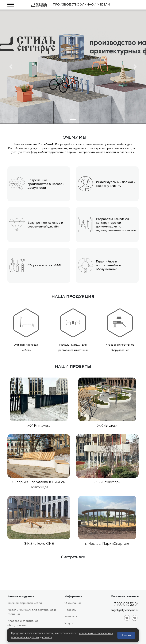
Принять (126, 635)
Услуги (69, 623)
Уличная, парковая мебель (25, 603)
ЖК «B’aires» (107, 426)
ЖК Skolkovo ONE (39, 544)
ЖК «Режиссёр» (107, 482)
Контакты (71, 616)
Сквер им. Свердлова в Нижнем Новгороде (39, 485)
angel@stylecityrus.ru (125, 610)
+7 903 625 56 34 (125, 604)
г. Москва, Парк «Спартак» (107, 544)
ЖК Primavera (39, 426)
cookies (47, 637)
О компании (73, 603)
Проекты (70, 610)
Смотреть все (73, 557)
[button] (11, 67)
